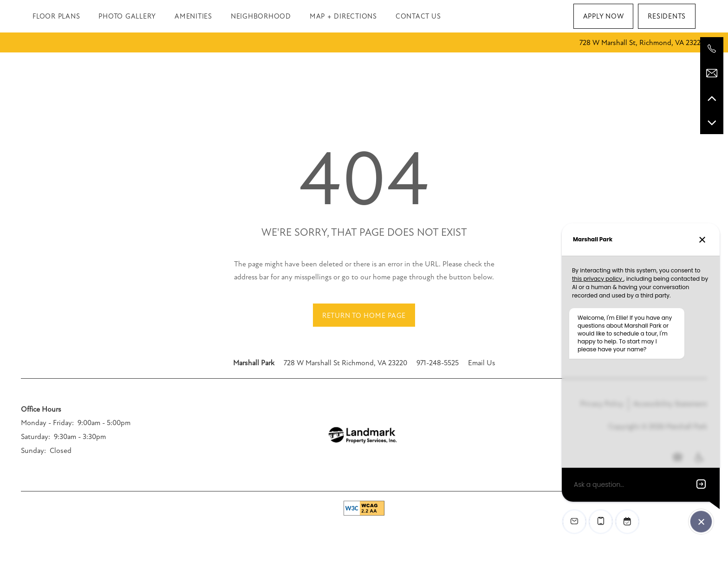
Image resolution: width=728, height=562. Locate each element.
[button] (604, 16)
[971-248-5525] (712, 49)
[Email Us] (712, 73)
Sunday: (33, 451)
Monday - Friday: (47, 423)
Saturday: (36, 437)
